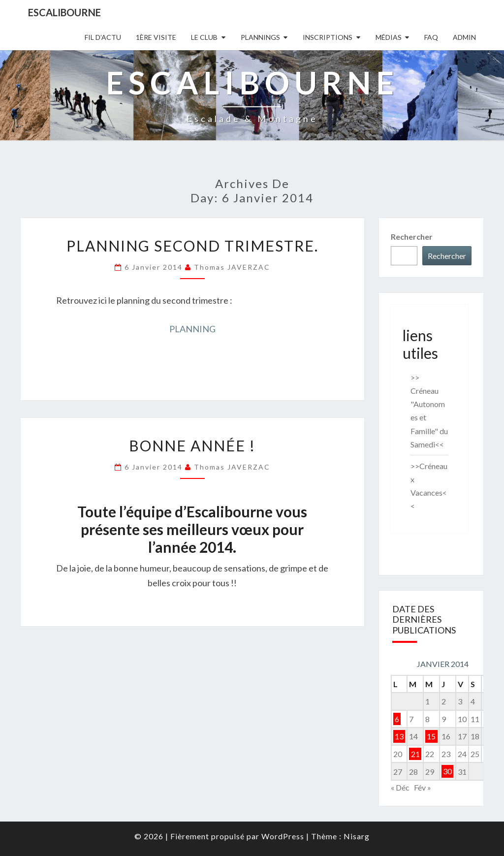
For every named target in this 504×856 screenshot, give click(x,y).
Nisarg (357, 836)
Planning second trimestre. (192, 246)
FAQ (431, 37)
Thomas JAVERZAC (232, 267)
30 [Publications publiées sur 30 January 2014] (447, 772)
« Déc (400, 787)
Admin (464, 37)
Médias (389, 37)
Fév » (423, 787)
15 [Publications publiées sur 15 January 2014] (431, 736)
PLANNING (192, 329)
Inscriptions (328, 37)
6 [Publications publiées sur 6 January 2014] (397, 719)
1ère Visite (156, 37)
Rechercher (412, 237)
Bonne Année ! (192, 445)
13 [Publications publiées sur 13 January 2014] (399, 736)
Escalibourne (64, 12)
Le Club (204, 37)
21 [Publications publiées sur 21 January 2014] (415, 754)
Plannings (260, 37)
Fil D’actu (103, 37)
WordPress (283, 836)
